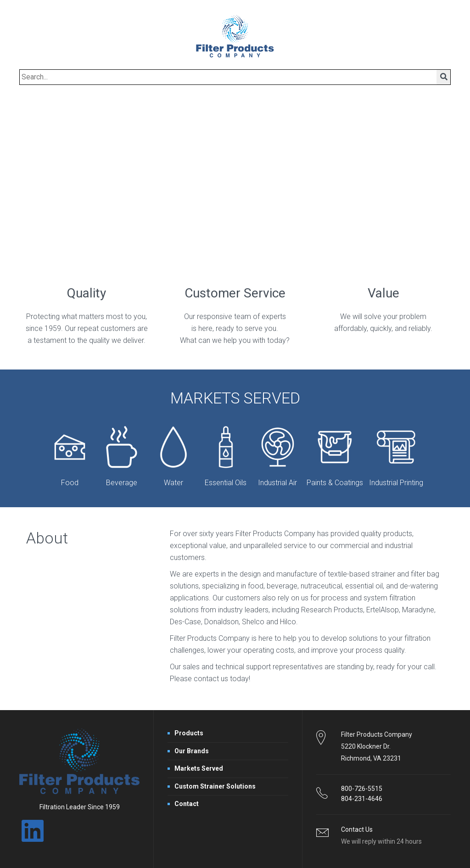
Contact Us (357, 829)
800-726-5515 (362, 789)
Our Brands (192, 751)
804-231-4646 (362, 799)
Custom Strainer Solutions (215, 786)
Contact (187, 804)
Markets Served (199, 768)
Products (189, 733)
